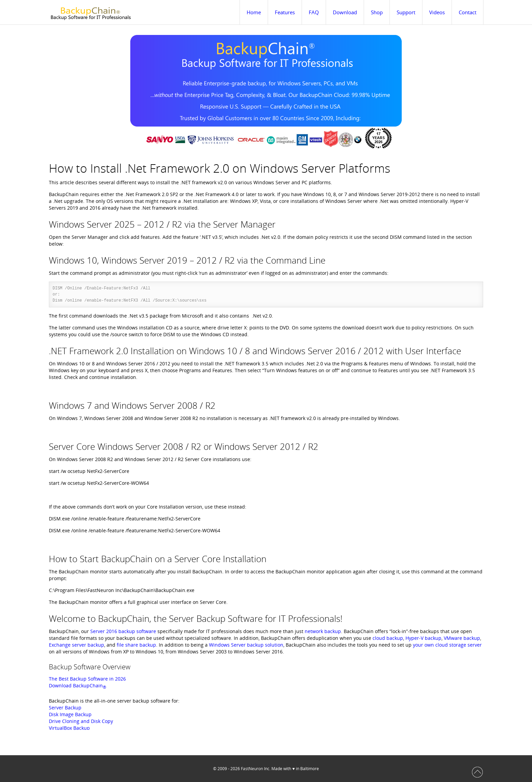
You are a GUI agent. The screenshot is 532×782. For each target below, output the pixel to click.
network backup (323, 631)
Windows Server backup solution (246, 645)
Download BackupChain (78, 685)
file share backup (136, 645)
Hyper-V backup (423, 638)
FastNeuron (252, 769)
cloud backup (388, 638)
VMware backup (462, 638)
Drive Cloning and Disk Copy (81, 721)
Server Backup (65, 708)
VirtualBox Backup (69, 728)
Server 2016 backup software (123, 631)
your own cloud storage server (447, 645)
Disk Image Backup (70, 714)
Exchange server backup (77, 645)
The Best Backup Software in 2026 (87, 679)
